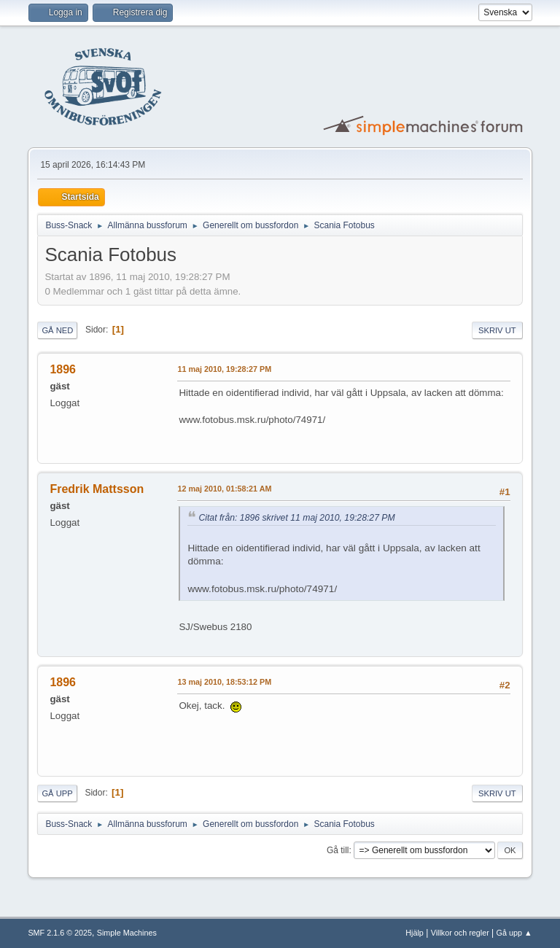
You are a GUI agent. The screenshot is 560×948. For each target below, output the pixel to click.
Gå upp (57, 793)
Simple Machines (127, 933)
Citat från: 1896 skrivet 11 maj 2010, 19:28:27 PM (296, 518)
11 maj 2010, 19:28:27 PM (224, 369)
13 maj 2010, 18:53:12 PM (224, 682)
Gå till (338, 850)
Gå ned (57, 330)
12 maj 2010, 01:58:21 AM (224, 489)
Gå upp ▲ (514, 933)
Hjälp (415, 933)
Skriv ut (497, 330)
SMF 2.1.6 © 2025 (60, 933)
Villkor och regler (460, 933)
